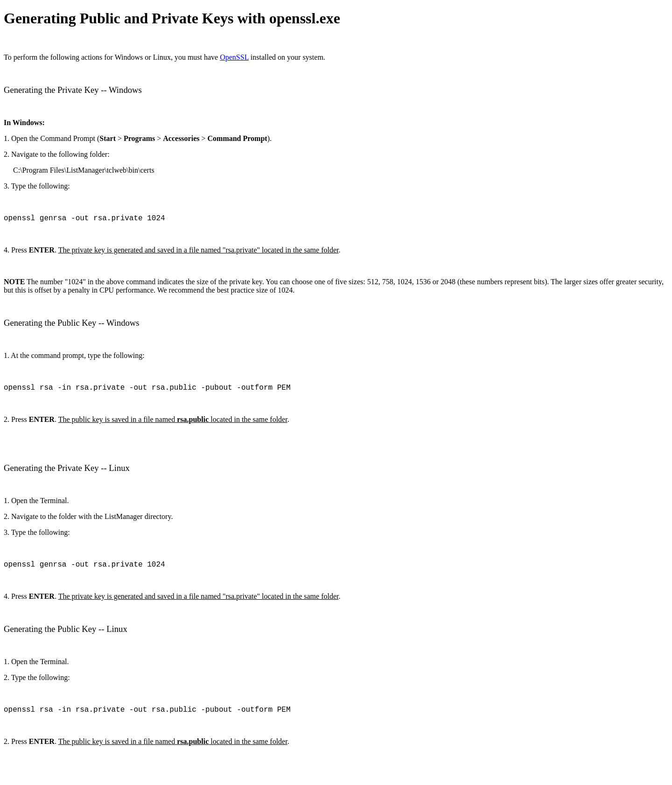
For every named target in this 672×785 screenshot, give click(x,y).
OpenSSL (234, 57)
